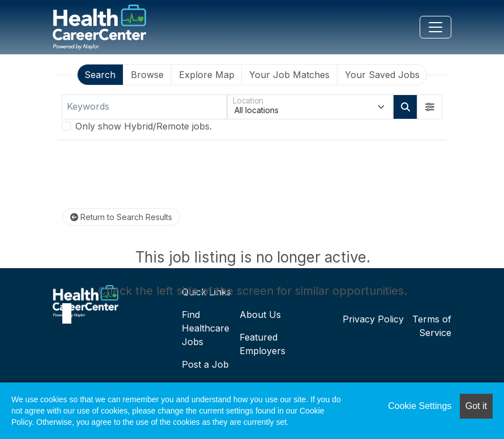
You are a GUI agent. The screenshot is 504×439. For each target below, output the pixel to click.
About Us (260, 315)
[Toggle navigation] (435, 27)
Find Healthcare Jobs (206, 328)
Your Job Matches (289, 75)
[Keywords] (144, 107)
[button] (430, 107)
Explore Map (207, 75)
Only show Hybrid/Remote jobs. (144, 126)
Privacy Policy (373, 319)
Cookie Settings (420, 406)
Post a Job (205, 364)
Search (100, 75)
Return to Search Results (121, 217)
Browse (147, 75)
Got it (476, 406)
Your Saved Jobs (382, 75)
